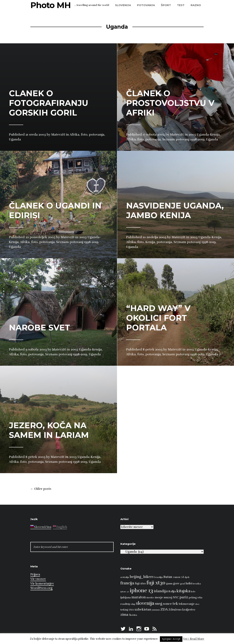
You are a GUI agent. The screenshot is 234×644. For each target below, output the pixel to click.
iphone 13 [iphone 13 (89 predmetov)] (141, 591)
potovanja (146, 5)
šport (166, 5)
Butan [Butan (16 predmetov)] (168, 577)
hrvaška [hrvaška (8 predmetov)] (197, 584)
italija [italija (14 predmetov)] (172, 591)
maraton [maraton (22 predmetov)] (139, 597)
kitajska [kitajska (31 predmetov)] (183, 591)
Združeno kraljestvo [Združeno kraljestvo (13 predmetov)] (182, 610)
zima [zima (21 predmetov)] (124, 615)
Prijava (35, 574)
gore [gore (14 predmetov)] (176, 583)
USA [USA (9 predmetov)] (131, 610)
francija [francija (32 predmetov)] (127, 583)
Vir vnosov (38, 579)
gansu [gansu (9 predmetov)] (169, 584)
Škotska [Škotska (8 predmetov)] (133, 615)
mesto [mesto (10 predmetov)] (150, 598)
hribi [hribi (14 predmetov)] (189, 583)
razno (196, 5)
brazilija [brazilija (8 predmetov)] (159, 577)
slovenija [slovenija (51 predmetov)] (145, 603)
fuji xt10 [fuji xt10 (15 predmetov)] (140, 583)
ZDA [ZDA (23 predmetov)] (164, 609)
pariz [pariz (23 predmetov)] (184, 597)
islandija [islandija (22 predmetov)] (161, 591)
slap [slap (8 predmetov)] (133, 604)
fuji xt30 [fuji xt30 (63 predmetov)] (156, 583)
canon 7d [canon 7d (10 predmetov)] (178, 577)
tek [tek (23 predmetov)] (175, 604)
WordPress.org (41, 588)
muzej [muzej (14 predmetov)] (168, 597)
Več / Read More (194, 639)
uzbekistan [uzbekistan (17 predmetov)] (143, 609)
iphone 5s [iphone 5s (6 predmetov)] (125, 592)
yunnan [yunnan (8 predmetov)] (156, 610)
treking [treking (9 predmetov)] (124, 610)
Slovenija (123, 5)
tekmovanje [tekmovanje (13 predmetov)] (187, 604)
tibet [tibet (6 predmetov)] (197, 604)
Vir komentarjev (42, 584)
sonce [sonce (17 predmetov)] (167, 604)
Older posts (41, 489)
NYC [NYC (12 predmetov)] (176, 597)
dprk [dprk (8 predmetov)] (187, 577)
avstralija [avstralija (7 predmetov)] (125, 577)
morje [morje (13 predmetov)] (159, 597)
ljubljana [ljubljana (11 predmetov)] (126, 597)
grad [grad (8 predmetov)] (183, 584)
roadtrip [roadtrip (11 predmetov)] (125, 604)
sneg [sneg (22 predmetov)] (159, 604)
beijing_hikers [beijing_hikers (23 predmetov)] (142, 577)
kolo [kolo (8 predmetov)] (193, 592)
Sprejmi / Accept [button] (171, 639)
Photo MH (51, 5)
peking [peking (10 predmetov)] (193, 598)
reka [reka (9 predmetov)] (200, 598)
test (181, 5)
